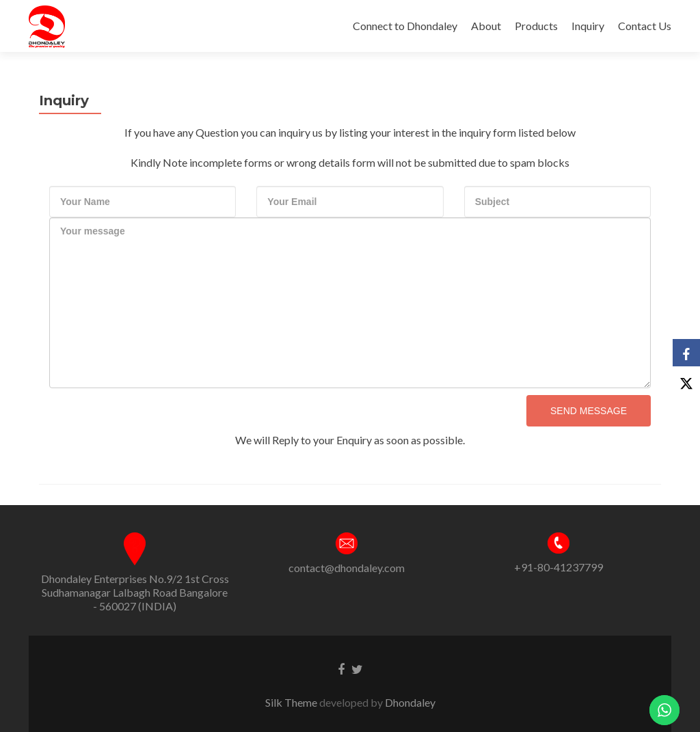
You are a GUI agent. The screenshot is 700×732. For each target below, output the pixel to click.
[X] (686, 380)
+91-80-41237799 (558, 567)
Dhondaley (410, 702)
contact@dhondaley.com (347, 568)
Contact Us (645, 26)
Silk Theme (292, 702)
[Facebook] (686, 353)
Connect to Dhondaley (405, 26)
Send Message (589, 411)
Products (536, 26)
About (486, 26)
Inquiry (588, 26)
